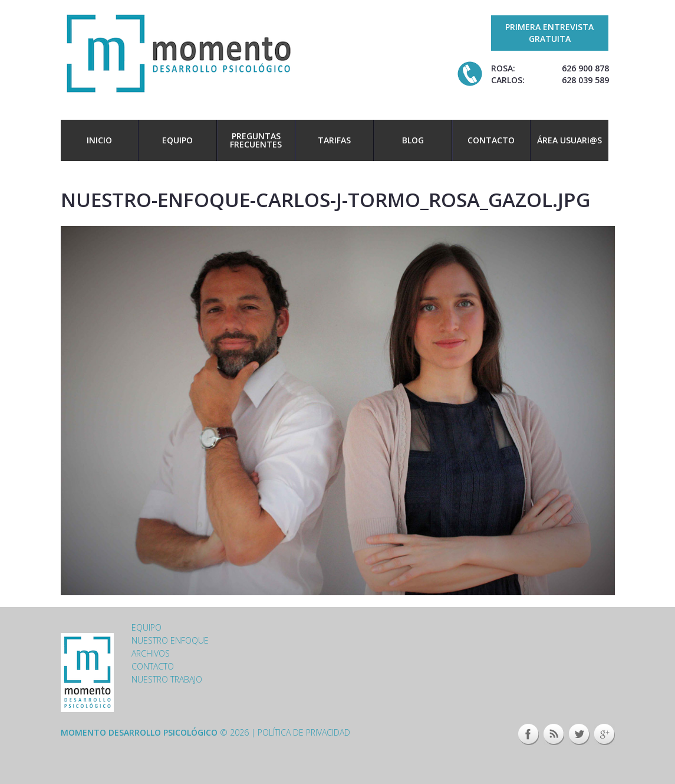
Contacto (491, 140)
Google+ (605, 734)
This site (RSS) (554, 734)
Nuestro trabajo (167, 679)
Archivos (151, 653)
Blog (413, 140)
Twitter (579, 734)
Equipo (177, 140)
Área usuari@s (569, 140)
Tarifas (334, 140)
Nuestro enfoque (170, 640)
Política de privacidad (304, 732)
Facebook (529, 734)
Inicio (99, 140)
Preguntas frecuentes (256, 140)
